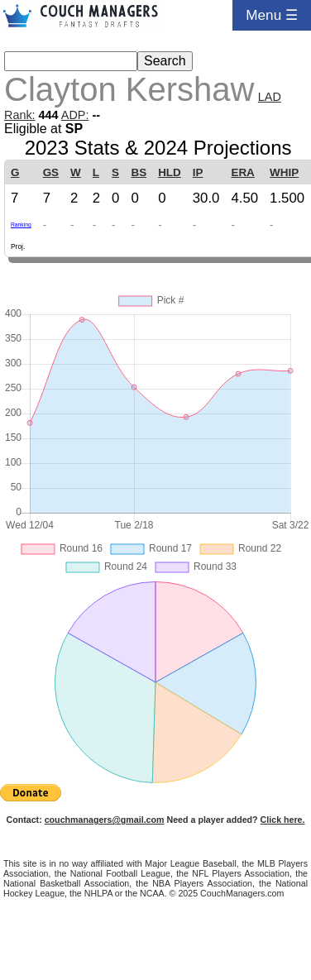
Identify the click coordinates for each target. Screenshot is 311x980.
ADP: (75, 115)
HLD (170, 172)
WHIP (284, 172)
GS (51, 172)
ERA (242, 172)
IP (198, 172)
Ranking (21, 225)
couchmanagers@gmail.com (105, 820)
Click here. (283, 820)
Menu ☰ (272, 15)
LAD (270, 97)
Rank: (20, 115)
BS (139, 172)
